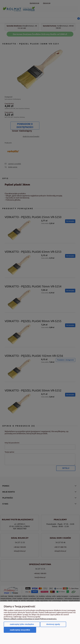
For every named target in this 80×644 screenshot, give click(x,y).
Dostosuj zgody (53, 624)
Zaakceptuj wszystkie (20, 630)
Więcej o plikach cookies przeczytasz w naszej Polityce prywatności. (30, 619)
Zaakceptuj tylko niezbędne (22, 624)
